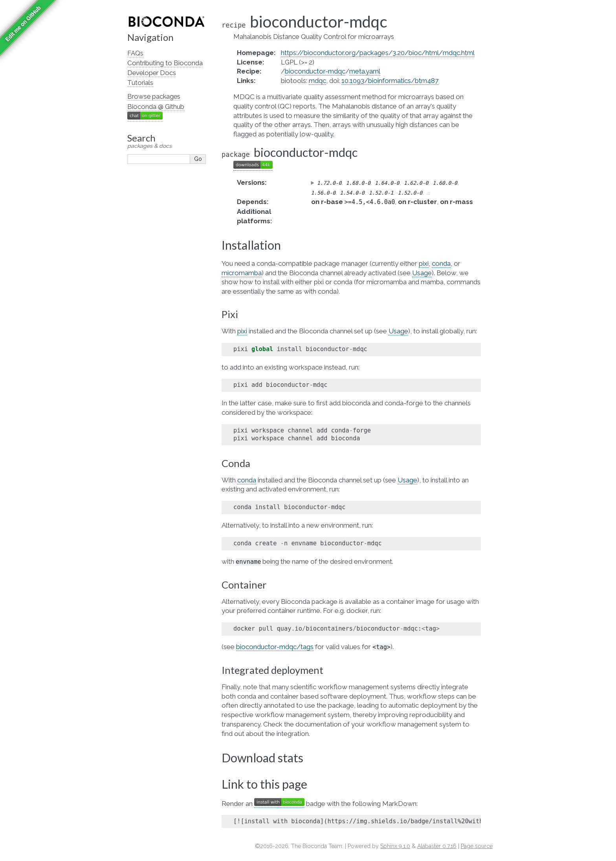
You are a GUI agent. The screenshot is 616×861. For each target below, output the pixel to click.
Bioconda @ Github (156, 107)
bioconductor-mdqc (315, 71)
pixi (424, 263)
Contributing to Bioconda (165, 63)
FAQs (135, 53)
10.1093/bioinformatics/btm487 (390, 81)
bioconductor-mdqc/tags (275, 647)
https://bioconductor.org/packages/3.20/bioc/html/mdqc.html (378, 53)
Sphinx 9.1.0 (395, 846)
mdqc (317, 81)
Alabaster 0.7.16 (437, 846)
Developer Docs (152, 73)
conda (441, 263)
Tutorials (140, 83)
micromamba (242, 273)
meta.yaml (365, 71)
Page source (477, 846)
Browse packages (154, 96)
